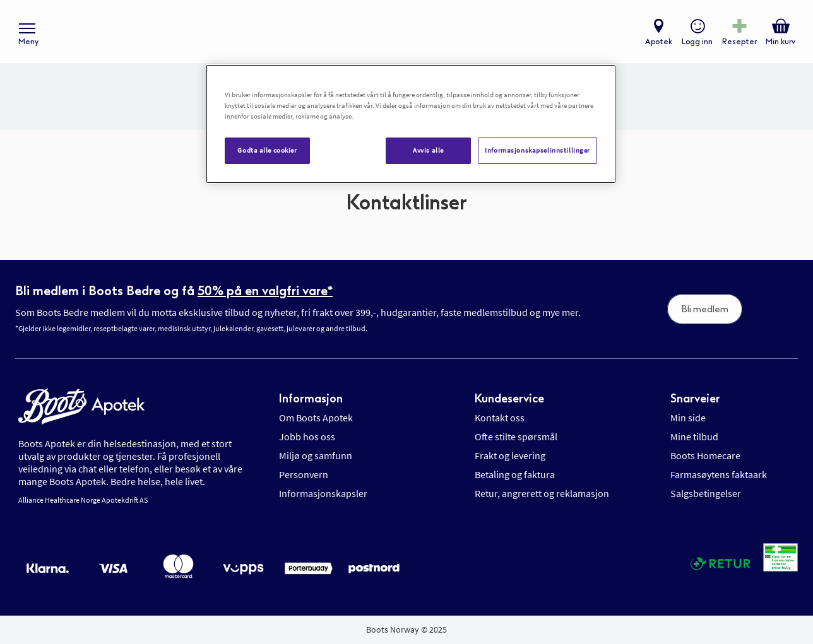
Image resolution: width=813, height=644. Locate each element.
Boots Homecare (705, 455)
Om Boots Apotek (316, 418)
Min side (688, 418)
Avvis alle (428, 150)
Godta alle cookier (267, 150)
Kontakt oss (500, 418)
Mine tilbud (694, 436)
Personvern (304, 474)
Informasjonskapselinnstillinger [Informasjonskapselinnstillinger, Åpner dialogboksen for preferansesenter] (537, 150)
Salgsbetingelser (706, 493)
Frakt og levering (510, 455)
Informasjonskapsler (323, 493)
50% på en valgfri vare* (265, 291)
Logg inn (697, 42)
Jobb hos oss (307, 436)
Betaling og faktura (515, 474)
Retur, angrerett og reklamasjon (542, 493)
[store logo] (400, 32)
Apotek (659, 42)
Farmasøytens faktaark (719, 474)
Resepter (739, 42)
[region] (411, 124)
